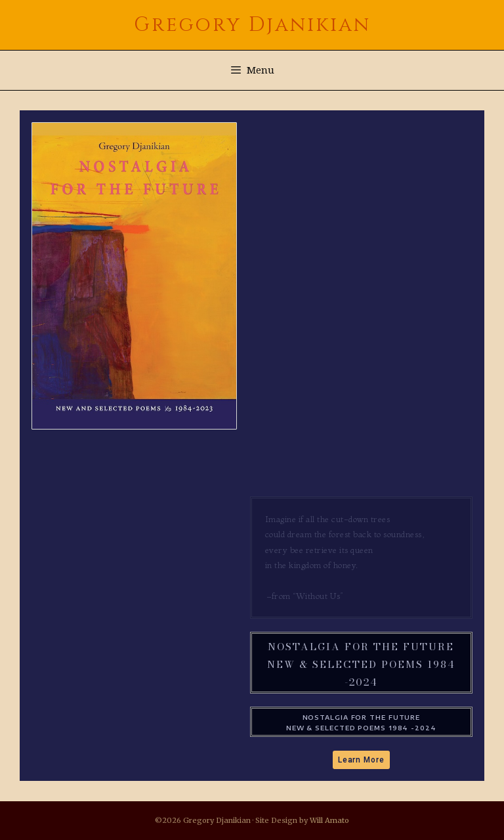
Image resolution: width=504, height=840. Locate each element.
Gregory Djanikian (252, 25)
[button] (361, 760)
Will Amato (329, 820)
